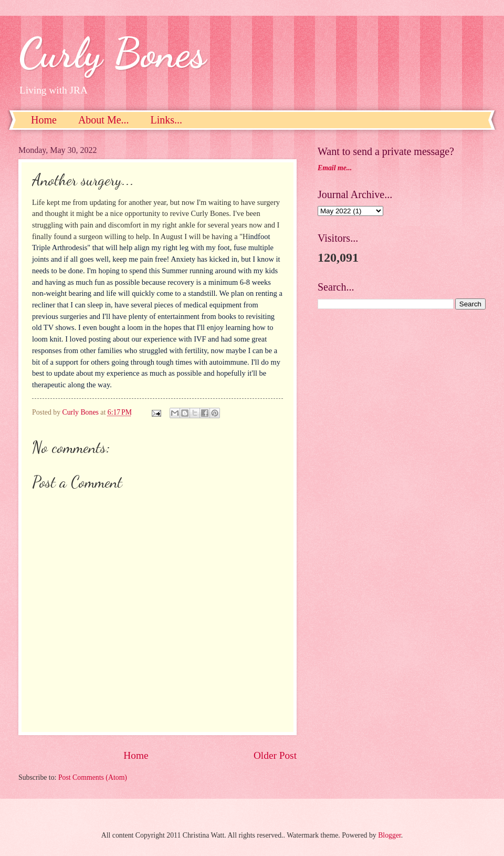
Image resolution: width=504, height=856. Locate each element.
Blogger (390, 835)
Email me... (335, 168)
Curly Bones (112, 53)
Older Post (275, 755)
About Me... (104, 120)
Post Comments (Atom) (93, 777)
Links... (167, 120)
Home (44, 120)
